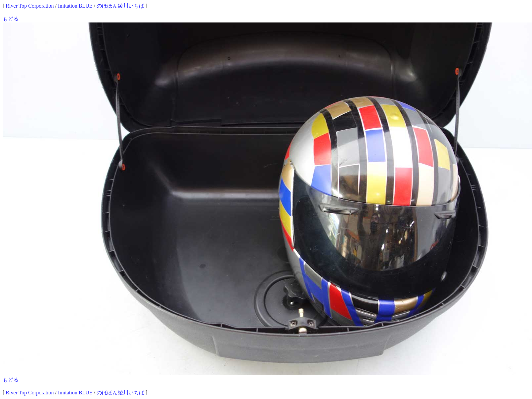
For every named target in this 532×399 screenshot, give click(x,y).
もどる (11, 19)
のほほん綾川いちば (120, 6)
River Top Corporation (30, 6)
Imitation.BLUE (75, 6)
